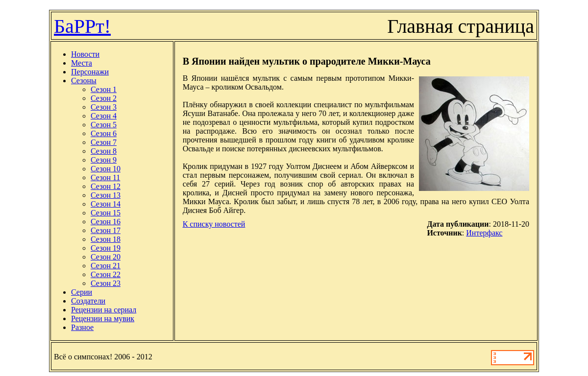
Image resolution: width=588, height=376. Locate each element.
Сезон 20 (106, 257)
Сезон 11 (105, 177)
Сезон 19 (106, 248)
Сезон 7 (104, 142)
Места (82, 63)
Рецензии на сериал (104, 310)
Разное (82, 327)
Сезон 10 (106, 169)
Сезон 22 (106, 274)
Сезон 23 (106, 283)
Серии (82, 292)
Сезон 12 (106, 186)
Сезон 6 (104, 133)
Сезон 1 (104, 89)
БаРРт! (82, 26)
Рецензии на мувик (103, 318)
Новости (85, 54)
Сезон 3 (104, 107)
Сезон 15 (106, 213)
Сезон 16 (106, 222)
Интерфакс (484, 233)
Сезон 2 (104, 98)
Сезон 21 (106, 266)
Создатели (88, 301)
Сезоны (84, 81)
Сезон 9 (104, 160)
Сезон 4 (104, 116)
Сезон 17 (106, 230)
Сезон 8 (104, 151)
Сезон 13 (106, 195)
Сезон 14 (106, 204)
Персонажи (90, 72)
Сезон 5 (104, 125)
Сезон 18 (106, 239)
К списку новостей (214, 224)
